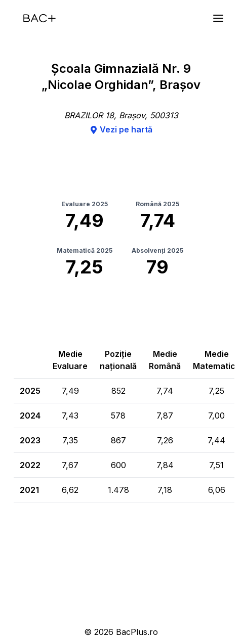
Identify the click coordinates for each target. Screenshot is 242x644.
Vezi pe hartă (121, 129)
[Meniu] (218, 18)
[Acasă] (39, 18)
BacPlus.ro (137, 632)
